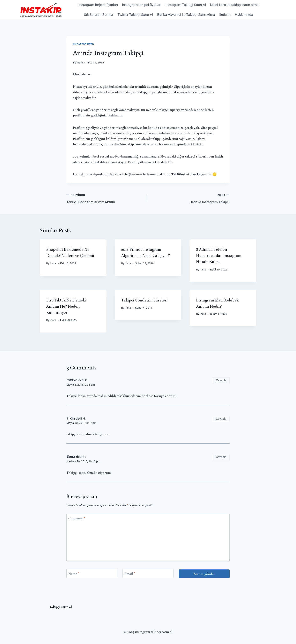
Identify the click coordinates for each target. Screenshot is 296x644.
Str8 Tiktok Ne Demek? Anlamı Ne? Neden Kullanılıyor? (66, 306)
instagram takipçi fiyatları (142, 5)
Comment (77, 518)
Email (130, 574)
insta (80, 62)
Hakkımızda (244, 15)
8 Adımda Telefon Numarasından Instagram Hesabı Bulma (219, 255)
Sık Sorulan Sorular (99, 15)
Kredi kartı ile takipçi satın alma (234, 5)
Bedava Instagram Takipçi (191, 198)
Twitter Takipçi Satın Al (135, 15)
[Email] (148, 573)
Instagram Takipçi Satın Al (186, 5)
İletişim (225, 15)
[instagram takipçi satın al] (41, 10)
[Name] (92, 573)
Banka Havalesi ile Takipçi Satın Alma (186, 15)
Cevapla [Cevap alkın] (221, 419)
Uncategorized (83, 44)
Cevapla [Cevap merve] (221, 380)
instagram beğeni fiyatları (98, 5)
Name (74, 574)
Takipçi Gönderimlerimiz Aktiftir (105, 198)
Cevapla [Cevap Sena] (221, 457)
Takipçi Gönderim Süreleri (144, 300)
